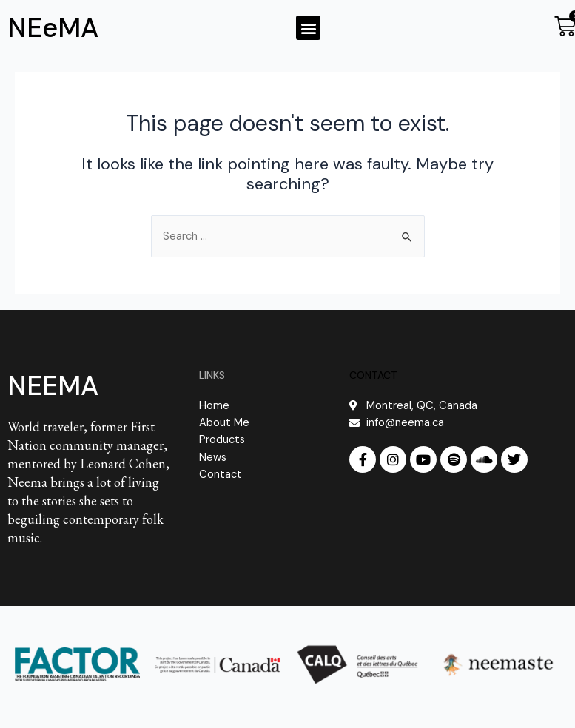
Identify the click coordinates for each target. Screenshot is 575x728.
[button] (308, 28)
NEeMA (53, 28)
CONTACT (373, 375)
